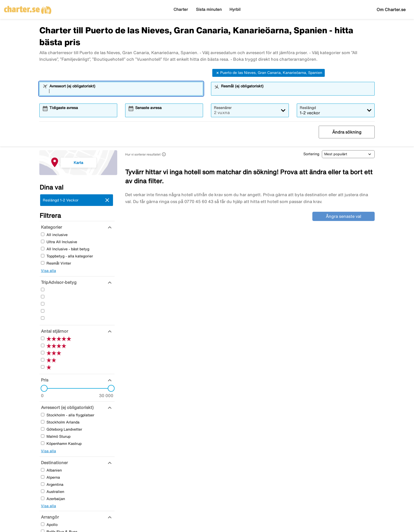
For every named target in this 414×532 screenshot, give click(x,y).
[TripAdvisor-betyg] (58, 282)
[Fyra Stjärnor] (43, 297)
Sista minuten (209, 9)
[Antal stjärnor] (54, 331)
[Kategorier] (51, 227)
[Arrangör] (49, 517)
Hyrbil (235, 9)
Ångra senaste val (344, 216)
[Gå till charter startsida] (28, 8)
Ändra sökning (347, 132)
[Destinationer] (54, 463)
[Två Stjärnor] (43, 311)
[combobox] (125, 91)
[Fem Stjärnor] (43, 289)
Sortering (311, 154)
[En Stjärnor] (43, 318)
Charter (181, 9)
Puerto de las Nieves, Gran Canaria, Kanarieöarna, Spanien (269, 73)
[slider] (43, 388)
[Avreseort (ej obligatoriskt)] (67, 407)
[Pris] (44, 380)
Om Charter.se (391, 10)
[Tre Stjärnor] (43, 304)
